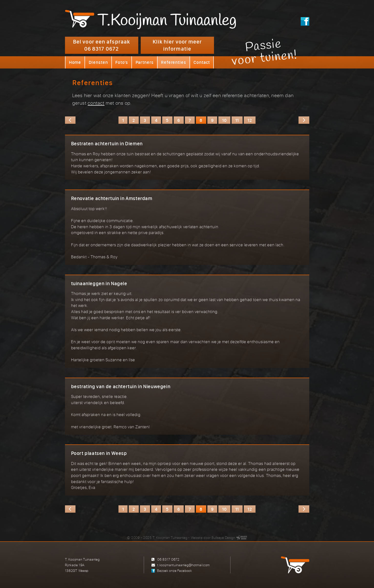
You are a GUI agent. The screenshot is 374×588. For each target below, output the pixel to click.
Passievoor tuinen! (264, 52)
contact (96, 103)
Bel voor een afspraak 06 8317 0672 (102, 45)
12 (250, 120)
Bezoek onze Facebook (174, 571)
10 (224, 120)
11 (237, 120)
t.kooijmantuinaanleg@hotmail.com (184, 565)
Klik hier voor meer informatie (177, 45)
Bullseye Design (223, 537)
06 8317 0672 (168, 559)
